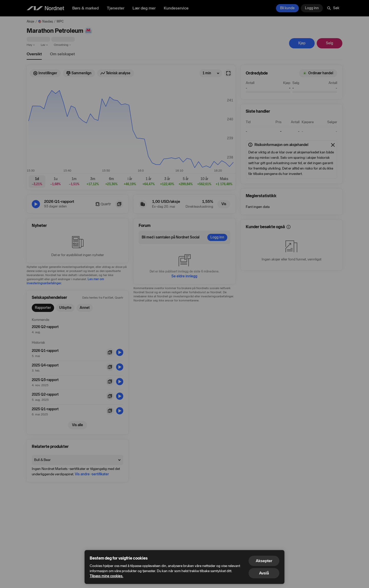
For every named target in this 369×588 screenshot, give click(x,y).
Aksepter (264, 561)
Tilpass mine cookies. (106, 576)
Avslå (264, 573)
